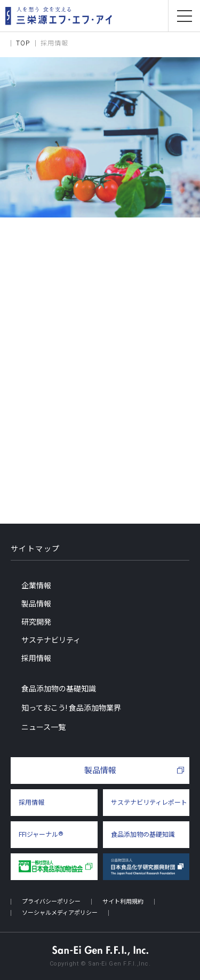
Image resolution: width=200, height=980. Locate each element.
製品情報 (36, 604)
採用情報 (36, 658)
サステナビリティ (51, 640)
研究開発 (36, 622)
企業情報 (36, 586)
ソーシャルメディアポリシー (60, 913)
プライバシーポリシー (51, 902)
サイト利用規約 (123, 902)
